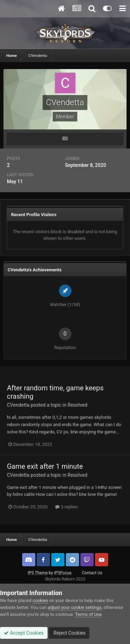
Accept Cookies (24, 633)
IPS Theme (38, 573)
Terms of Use (88, 614)
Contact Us (92, 573)
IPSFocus (63, 573)
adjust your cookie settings (75, 607)
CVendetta (18, 405)
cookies (40, 600)
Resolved (77, 405)
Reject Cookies (69, 633)
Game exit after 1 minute (45, 466)
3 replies (66, 507)
